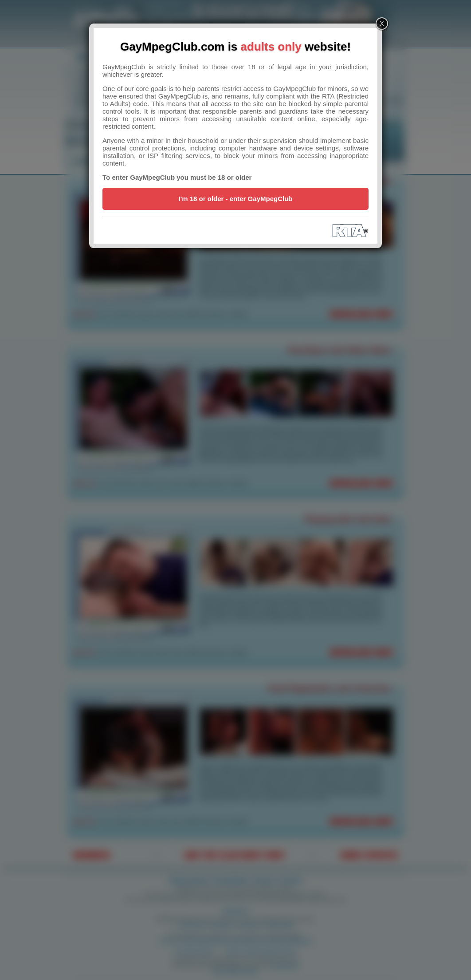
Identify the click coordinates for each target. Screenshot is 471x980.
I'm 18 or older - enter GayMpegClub (236, 199)
